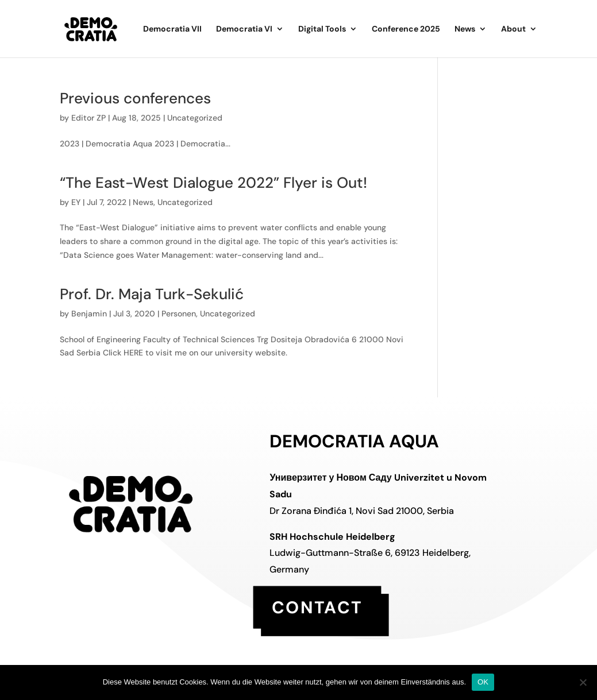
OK (483, 682)
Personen (179, 314)
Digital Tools (322, 29)
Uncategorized (195, 118)
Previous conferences (135, 98)
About (513, 29)
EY (76, 202)
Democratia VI (244, 29)
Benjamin (89, 314)
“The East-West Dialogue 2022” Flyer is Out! (213, 183)
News (465, 29)
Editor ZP (88, 118)
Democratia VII (172, 29)
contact (317, 607)
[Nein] (583, 682)
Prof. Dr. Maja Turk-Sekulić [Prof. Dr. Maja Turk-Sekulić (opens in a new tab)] (152, 294)
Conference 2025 (406, 29)
